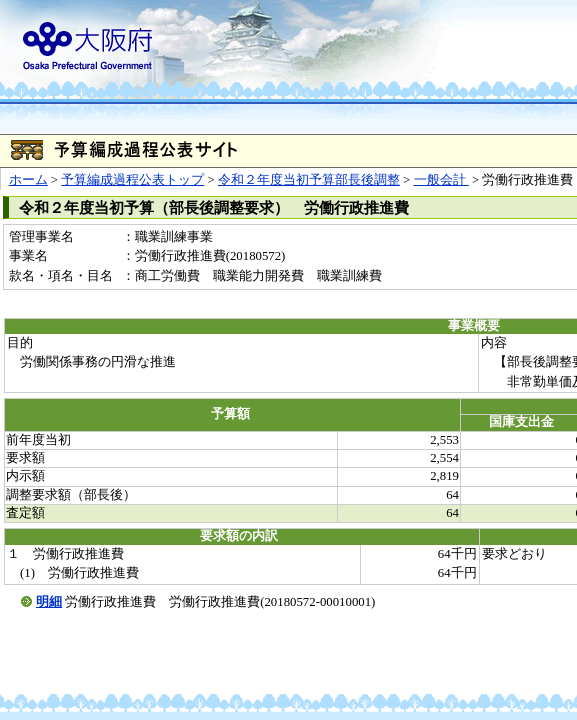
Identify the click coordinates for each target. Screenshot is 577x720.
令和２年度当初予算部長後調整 (309, 180)
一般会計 (441, 180)
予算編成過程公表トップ (132, 180)
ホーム (28, 180)
